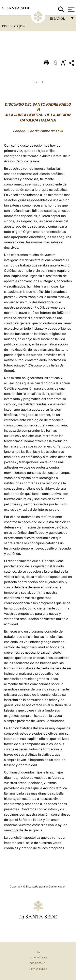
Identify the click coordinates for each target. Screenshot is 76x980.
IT (42, 82)
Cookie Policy (38, 963)
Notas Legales (38, 958)
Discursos (10, 26)
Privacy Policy (38, 969)
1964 (23, 26)
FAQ (38, 952)
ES (35, 82)
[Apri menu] (71, 9)
